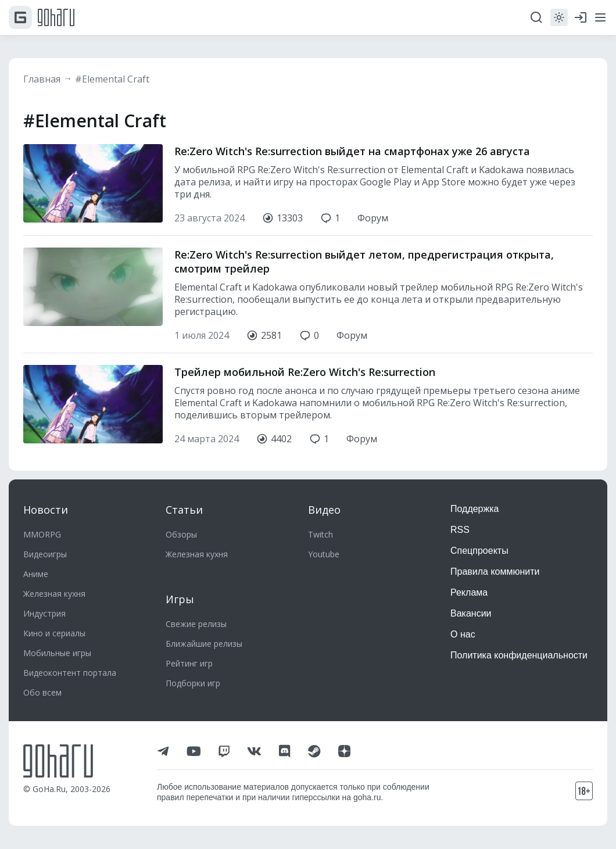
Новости (46, 510)
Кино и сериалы (54, 633)
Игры (180, 599)
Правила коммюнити (495, 572)
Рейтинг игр (189, 663)
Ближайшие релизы (204, 644)
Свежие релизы (196, 624)
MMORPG (42, 534)
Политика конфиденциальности (519, 655)
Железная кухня (54, 594)
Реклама (469, 592)
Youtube (324, 554)
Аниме (36, 574)
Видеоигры (45, 554)
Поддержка (474, 509)
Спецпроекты (479, 551)
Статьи (184, 510)
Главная (42, 79)
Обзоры (181, 534)
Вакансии (471, 613)
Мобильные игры (57, 653)
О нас (463, 634)
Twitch (320, 534)
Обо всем (42, 692)
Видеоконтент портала (70, 673)
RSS (460, 530)
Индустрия (44, 613)
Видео (324, 510)
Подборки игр (193, 683)
